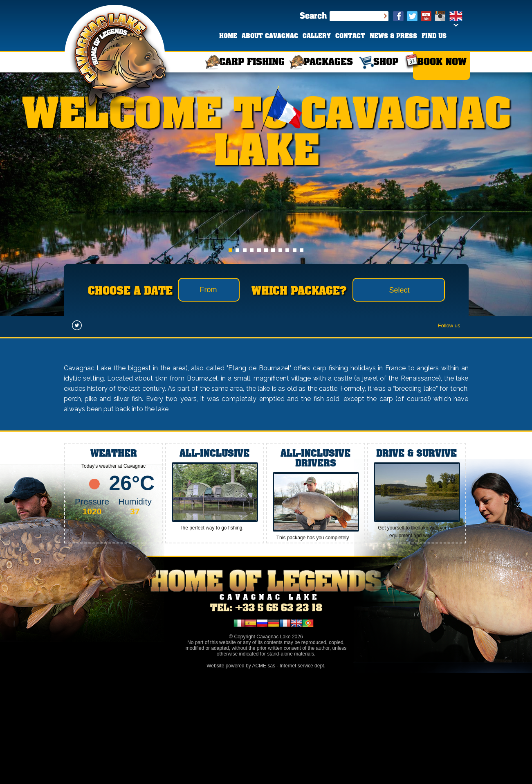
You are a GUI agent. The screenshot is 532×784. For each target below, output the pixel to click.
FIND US (434, 36)
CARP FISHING (252, 62)
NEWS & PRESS (393, 36)
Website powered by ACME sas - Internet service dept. (266, 666)
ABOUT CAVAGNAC (270, 36)
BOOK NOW (442, 62)
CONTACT (350, 36)
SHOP (386, 62)
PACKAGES (328, 62)
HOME (228, 36)
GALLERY (317, 36)
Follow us (449, 326)
